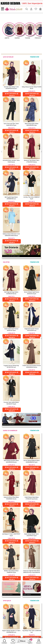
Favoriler (13, 641)
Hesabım (39, 641)
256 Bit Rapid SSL (15, 436)
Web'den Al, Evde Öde (33, 436)
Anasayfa (4, 641)
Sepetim (30, 641)
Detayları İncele (15, 445)
